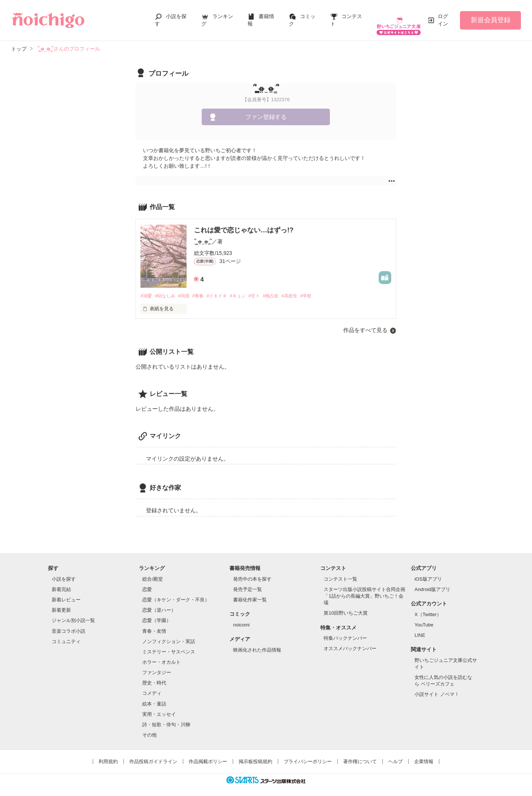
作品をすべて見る (365, 323)
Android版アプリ (432, 582)
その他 (149, 728)
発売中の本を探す (252, 572)
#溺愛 (146, 289)
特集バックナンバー (345, 631)
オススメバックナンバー (350, 642)
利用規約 (108, 755)
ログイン (443, 16)
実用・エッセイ (159, 707)
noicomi (241, 618)
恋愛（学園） (157, 614)
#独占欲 (285, 289)
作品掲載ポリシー (208, 755)
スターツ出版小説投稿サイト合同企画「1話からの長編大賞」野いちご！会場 (364, 589)
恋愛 (147, 582)
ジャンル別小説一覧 (73, 614)
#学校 (324, 289)
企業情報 (424, 755)
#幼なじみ (168, 289)
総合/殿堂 (153, 572)
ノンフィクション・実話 (169, 634)
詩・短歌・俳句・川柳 (166, 718)
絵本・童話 (154, 697)
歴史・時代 (154, 676)
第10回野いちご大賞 (345, 606)
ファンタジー (157, 666)
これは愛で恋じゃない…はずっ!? (244, 223)
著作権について (360, 755)
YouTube (424, 618)
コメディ (152, 686)
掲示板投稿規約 (255, 755)
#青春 (204, 289)
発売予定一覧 (248, 582)
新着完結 (61, 582)
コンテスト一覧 (340, 572)
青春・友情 (154, 624)
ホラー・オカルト (161, 655)
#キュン (248, 289)
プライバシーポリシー (308, 755)
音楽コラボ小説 (69, 624)
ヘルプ (395, 755)
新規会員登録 (491, 16)
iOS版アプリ (428, 572)
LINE (420, 628)
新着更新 (61, 603)
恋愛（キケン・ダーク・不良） (176, 593)
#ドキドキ (225, 289)
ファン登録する (266, 110)
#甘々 (267, 289)
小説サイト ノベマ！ (437, 688)
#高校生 (306, 289)
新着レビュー (66, 593)
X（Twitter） (428, 607)
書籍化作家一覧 (250, 593)
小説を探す (64, 572)
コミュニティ (66, 634)
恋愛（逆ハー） (159, 603)
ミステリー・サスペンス (169, 645)
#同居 (188, 289)
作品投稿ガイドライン (153, 755)
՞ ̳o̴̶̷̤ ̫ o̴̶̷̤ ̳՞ (203, 234)
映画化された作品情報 (257, 643)
